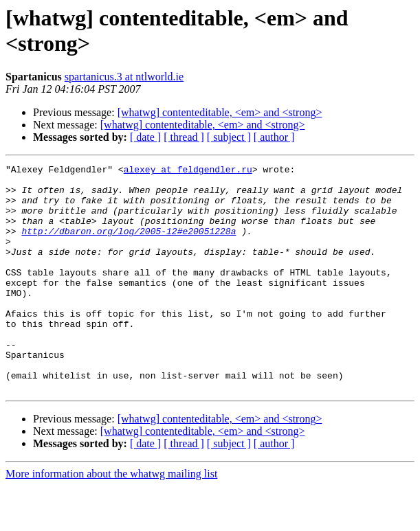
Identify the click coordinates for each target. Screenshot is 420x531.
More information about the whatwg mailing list (111, 519)
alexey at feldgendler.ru (188, 171)
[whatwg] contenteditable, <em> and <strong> (220, 112)
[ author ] (274, 137)
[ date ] (145, 137)
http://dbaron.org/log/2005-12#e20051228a (129, 245)
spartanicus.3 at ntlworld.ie (124, 77)
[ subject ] (229, 137)
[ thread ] (184, 137)
